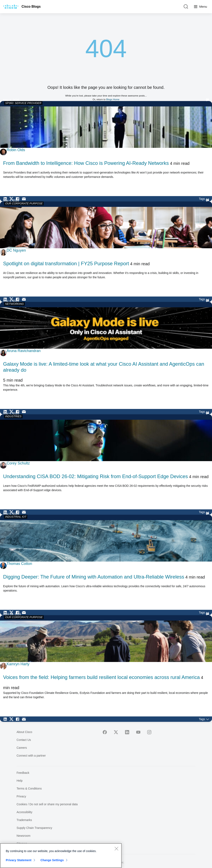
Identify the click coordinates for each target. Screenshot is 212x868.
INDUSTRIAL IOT (16, 517)
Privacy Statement (19, 860)
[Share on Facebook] (19, 199)
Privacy (21, 796)
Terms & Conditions (29, 788)
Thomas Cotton (19, 564)
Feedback (23, 773)
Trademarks (24, 820)
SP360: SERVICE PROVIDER (23, 103)
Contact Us (24, 740)
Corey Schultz (18, 463)
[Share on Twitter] (12, 199)
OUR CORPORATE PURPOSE (24, 203)
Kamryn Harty (18, 664)
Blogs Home (113, 99)
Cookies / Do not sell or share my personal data (47, 804)
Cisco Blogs (31, 7)
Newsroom (23, 836)
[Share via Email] (25, 199)
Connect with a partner (31, 756)
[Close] (116, 849)
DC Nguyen (16, 250)
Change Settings (52, 860)
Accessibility (24, 812)
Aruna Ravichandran (24, 351)
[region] (61, 856)
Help (20, 781)
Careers (22, 748)
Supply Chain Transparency (34, 828)
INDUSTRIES (13, 416)
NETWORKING (14, 304)
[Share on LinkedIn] (6, 199)
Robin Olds (16, 150)
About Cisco (24, 732)
